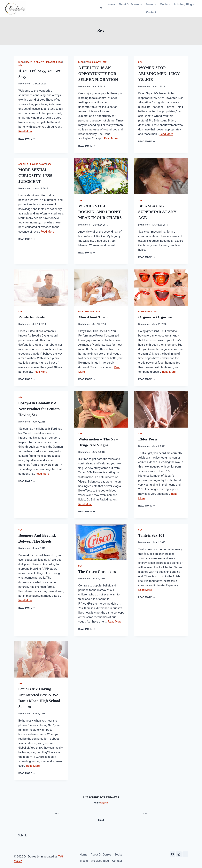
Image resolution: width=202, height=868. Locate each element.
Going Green (145, 311)
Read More (25, 131)
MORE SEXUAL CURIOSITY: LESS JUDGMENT (35, 175)
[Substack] (185, 852)
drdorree (26, 84)
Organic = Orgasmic (155, 317)
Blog (21, 62)
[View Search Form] (101, 8)
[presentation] (101, 176)
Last (145, 812)
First (57, 812)
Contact (151, 12)
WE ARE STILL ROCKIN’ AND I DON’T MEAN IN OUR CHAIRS (100, 211)
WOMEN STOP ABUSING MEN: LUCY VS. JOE (159, 73)
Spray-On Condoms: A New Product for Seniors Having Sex (39, 408)
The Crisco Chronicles (97, 570)
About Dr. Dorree (101, 852)
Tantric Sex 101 (151, 534)
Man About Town (93, 317)
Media (84, 858)
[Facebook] (172, 852)
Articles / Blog (100, 858)
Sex (20, 65)
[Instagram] (179, 852)
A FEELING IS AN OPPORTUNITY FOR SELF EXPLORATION (98, 73)
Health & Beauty (35, 62)
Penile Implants (31, 317)
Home (112, 4)
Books (118, 852)
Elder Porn (148, 438)
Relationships (54, 62)
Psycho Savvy (93, 62)
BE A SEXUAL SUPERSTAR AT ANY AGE (157, 211)
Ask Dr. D (23, 164)
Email (101, 818)
